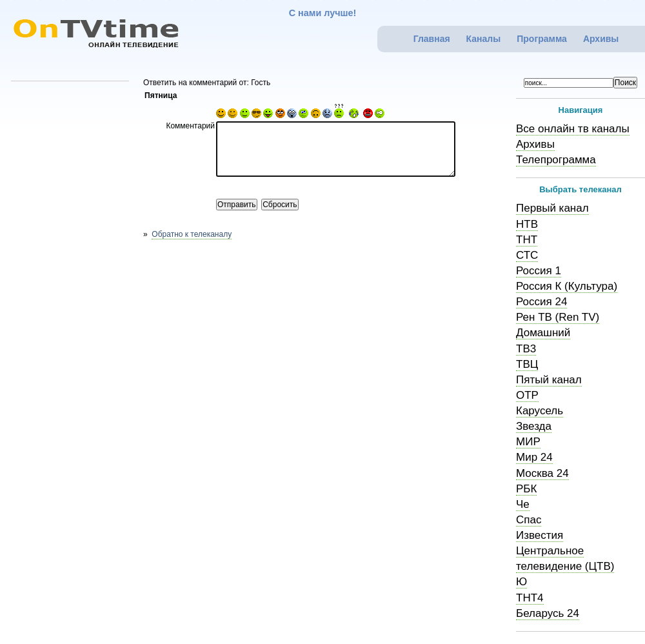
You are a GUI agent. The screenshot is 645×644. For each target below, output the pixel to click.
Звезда (534, 426)
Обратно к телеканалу (192, 234)
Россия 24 (541, 302)
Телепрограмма (556, 160)
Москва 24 (542, 473)
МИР (528, 442)
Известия (540, 535)
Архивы (601, 39)
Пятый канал (549, 380)
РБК (526, 489)
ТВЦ (527, 364)
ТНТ (527, 240)
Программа (542, 39)
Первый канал (552, 208)
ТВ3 (526, 349)
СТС (527, 255)
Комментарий (190, 126)
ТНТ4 (530, 598)
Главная (432, 39)
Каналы (484, 39)
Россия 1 (539, 271)
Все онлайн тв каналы (573, 129)
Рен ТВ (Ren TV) (558, 317)
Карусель (540, 411)
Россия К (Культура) (567, 286)
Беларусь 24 (548, 613)
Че (523, 504)
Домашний (543, 333)
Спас (529, 520)
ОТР (527, 395)
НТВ (527, 224)
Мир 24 (534, 457)
